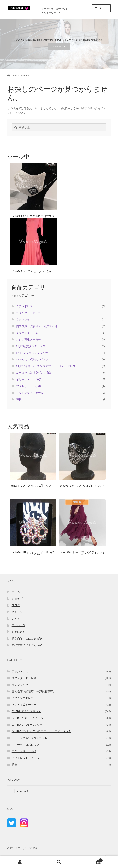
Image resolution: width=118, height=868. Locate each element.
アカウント (20, 862)
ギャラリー (19, 612)
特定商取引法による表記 (27, 639)
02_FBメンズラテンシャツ (32, 353)
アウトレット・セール (30, 393)
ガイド (16, 619)
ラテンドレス (24, 306)
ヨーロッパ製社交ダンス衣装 (34, 373)
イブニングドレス (27, 333)
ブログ (16, 605)
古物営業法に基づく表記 (27, 645)
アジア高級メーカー (28, 339)
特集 (19, 399)
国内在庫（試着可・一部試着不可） (38, 326)
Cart (91, 860)
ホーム (16, 592)
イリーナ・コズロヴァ (30, 379)
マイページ (19, 625)
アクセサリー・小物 (28, 386)
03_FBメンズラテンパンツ (32, 359)
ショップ (17, 599)
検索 (59, 862)
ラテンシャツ (24, 319)
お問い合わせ (20, 632)
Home (14, 76)
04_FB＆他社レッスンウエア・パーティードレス (46, 366)
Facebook (14, 779)
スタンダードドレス (28, 313)
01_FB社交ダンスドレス (31, 346)
